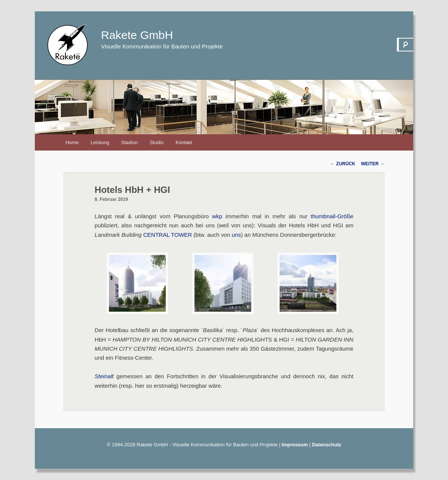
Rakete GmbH (137, 35)
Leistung (100, 142)
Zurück (343, 164)
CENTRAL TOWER (168, 235)
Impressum (295, 445)
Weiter (373, 164)
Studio (157, 142)
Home (72, 142)
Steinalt (104, 376)
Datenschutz (326, 445)
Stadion (129, 142)
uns (236, 235)
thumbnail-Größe (332, 216)
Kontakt (184, 142)
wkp (217, 216)
